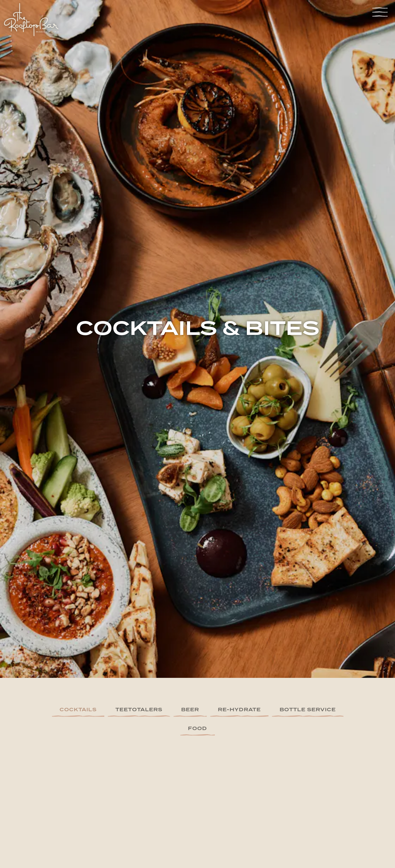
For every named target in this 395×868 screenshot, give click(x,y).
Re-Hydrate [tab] (239, 664)
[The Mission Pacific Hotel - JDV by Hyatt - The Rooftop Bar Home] (31, 20)
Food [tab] (197, 683)
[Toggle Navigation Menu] (380, 12)
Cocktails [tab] (78, 664)
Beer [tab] (190, 664)
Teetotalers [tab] (139, 664)
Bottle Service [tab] (308, 664)
